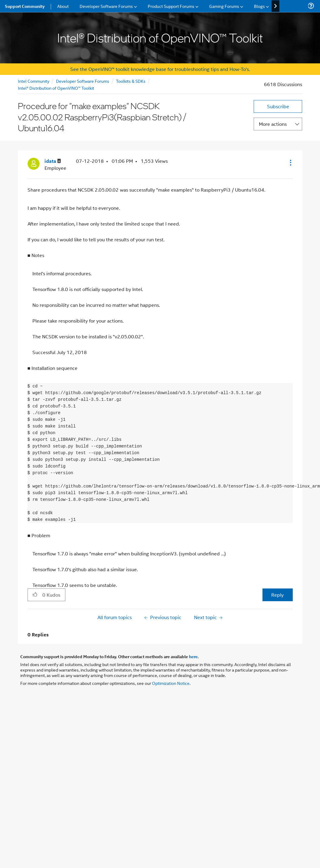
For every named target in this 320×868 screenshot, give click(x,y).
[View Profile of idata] (53, 161)
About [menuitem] (63, 6)
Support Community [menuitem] (25, 6)
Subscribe (278, 106)
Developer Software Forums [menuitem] (106, 6)
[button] (290, 163)
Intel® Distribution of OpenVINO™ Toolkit (56, 88)
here (193, 656)
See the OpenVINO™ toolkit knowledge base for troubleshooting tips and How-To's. (160, 69)
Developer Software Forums (83, 81)
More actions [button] (273, 124)
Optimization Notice (171, 683)
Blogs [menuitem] (259, 6)
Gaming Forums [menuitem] (224, 6)
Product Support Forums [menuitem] (171, 6)
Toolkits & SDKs (131, 81)
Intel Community (34, 81)
